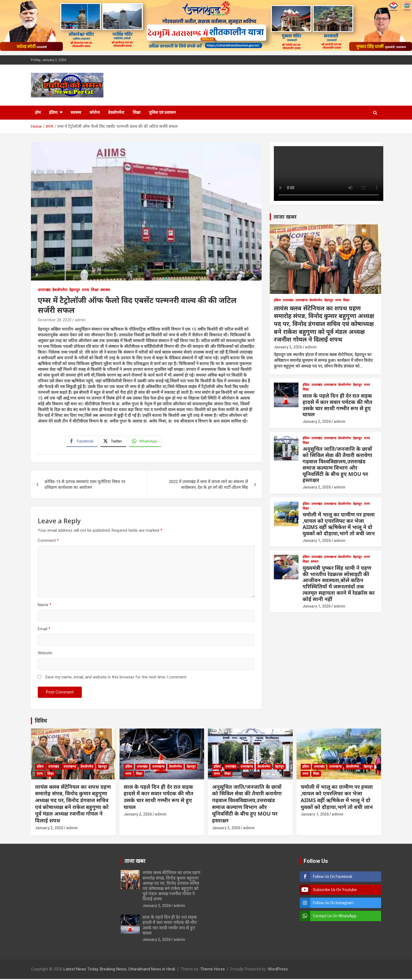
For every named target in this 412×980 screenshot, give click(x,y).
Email (44, 630)
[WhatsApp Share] (146, 442)
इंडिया (53, 112)
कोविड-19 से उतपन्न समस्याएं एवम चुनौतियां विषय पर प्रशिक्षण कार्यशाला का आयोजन (85, 485)
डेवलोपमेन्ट (116, 112)
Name (45, 606)
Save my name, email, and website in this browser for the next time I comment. (116, 678)
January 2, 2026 (288, 347)
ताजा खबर (285, 217)
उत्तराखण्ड (301, 300)
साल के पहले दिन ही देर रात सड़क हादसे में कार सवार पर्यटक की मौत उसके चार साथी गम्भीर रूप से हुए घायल (337, 405)
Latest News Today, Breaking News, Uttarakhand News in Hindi (119, 970)
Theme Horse (213, 970)
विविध (41, 722)
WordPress (278, 970)
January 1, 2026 (317, 540)
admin (80, 320)
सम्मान (315, 562)
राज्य (85, 290)
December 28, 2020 (55, 320)
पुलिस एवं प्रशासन (162, 112)
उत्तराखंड (44, 290)
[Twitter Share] (114, 442)
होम (38, 112)
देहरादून (75, 290)
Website (45, 654)
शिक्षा (137, 112)
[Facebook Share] (82, 442)
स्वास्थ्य (76, 112)
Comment (48, 541)
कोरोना (95, 112)
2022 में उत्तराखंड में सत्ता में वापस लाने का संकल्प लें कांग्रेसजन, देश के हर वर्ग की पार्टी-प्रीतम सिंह (208, 485)
